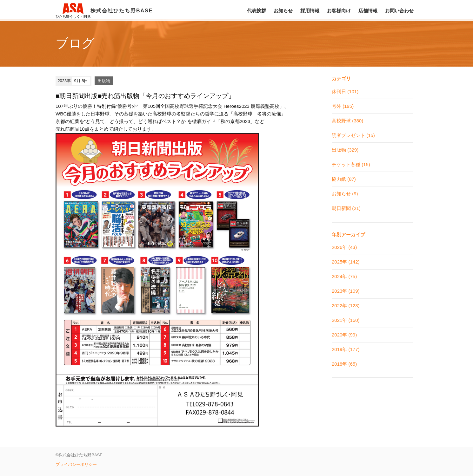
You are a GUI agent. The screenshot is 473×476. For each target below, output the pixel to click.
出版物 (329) (345, 150)
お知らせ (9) (345, 194)
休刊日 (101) (345, 91)
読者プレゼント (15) (353, 135)
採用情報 (310, 11)
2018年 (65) (344, 364)
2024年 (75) (344, 276)
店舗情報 (368, 11)
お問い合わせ (399, 11)
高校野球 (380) (347, 121)
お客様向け (339, 11)
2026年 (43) (344, 247)
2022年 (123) (346, 306)
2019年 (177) (346, 349)
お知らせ (283, 11)
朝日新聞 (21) (346, 208)
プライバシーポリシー (76, 464)
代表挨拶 (256, 11)
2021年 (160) (346, 320)
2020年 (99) (344, 335)
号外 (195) (343, 106)
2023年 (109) (346, 291)
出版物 (104, 81)
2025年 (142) (346, 262)
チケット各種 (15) (351, 164)
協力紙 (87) (344, 179)
